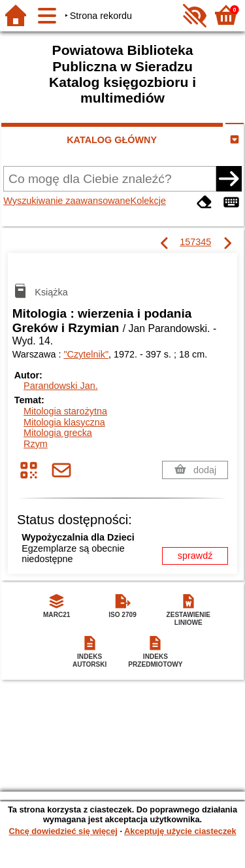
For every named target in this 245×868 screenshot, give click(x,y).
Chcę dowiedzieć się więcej (63, 831)
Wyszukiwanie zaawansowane (67, 201)
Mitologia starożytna (65, 411)
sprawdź (195, 556)
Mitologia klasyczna (64, 422)
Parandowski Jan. (61, 386)
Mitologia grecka (58, 433)
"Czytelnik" (86, 354)
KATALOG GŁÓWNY (112, 140)
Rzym (36, 444)
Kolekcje (148, 201)
